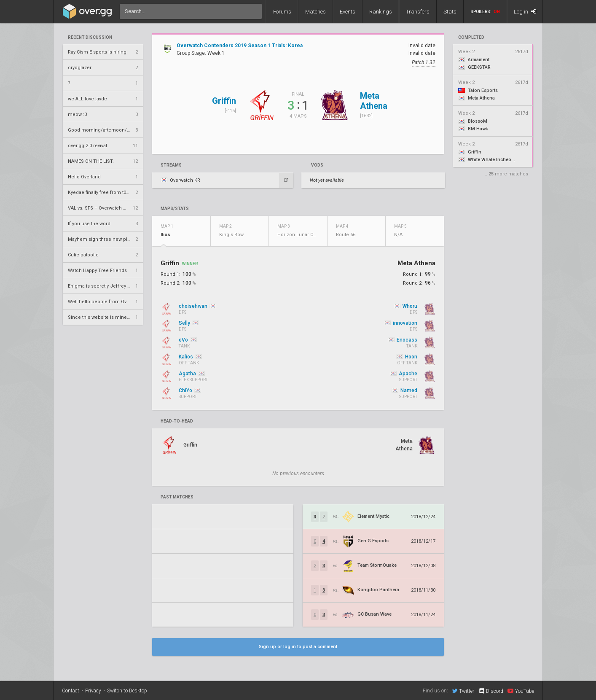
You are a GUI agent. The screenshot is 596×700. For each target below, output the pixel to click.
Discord (491, 691)
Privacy (93, 691)
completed (471, 38)
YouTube (521, 691)
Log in (525, 12)
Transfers (418, 12)
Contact (71, 691)
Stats (450, 12)
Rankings (381, 12)
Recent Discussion (90, 38)
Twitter (463, 691)
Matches (315, 12)
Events (348, 12)
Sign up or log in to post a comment (298, 647)
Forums (282, 12)
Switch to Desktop (127, 691)
